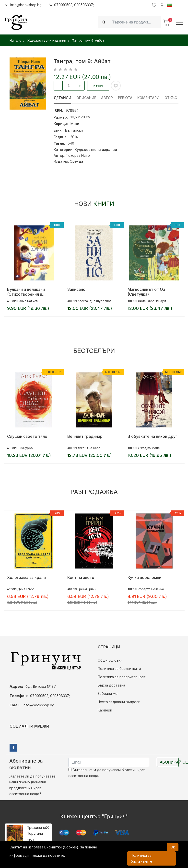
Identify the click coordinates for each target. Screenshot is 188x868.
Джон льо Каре (89, 448)
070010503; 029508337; (72, 5)
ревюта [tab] (125, 98)
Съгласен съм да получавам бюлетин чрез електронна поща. (107, 773)
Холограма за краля (26, 577)
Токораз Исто (78, 155)
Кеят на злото (81, 577)
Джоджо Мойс (149, 448)
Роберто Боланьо (151, 589)
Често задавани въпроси (119, 702)
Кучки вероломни (144, 577)
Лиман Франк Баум (152, 301)
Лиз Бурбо (25, 448)
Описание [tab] (86, 98)
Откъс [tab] (171, 98)
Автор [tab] (107, 98)
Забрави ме (107, 693)
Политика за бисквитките (119, 669)
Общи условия (110, 660)
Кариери (105, 710)
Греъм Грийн (87, 589)
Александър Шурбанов (95, 301)
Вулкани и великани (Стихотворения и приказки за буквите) (28, 292)
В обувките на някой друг (152, 436)
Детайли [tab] (62, 98)
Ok (173, 847)
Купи (98, 86)
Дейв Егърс (26, 589)
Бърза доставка (111, 685)
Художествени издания (96, 150)
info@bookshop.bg (23, 5)
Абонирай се (169, 762)
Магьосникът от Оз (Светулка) (146, 292)
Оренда (76, 161)
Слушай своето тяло (27, 436)
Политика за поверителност (122, 677)
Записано (76, 289)
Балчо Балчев (28, 301)
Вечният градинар (85, 436)
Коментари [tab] (149, 98)
